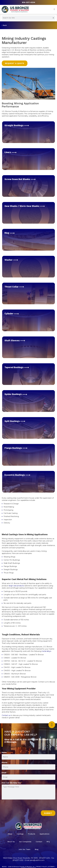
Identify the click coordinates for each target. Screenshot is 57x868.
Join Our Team (24, 849)
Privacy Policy (42, 867)
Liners (10, 152)
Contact (39, 842)
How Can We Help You (12, 783)
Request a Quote (15, 63)
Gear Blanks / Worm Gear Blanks (25, 206)
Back (4, 25)
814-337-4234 (29, 2)
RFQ (48, 842)
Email (5, 773)
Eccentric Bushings (17, 475)
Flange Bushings (16, 448)
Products (32, 834)
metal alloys (46, 651)
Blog (37, 849)
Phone (5, 763)
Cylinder (12, 314)
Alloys (10, 834)
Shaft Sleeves (15, 341)
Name (5, 752)
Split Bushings (15, 421)
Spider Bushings (16, 394)
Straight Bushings (17, 125)
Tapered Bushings (17, 367)
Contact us (6, 715)
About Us (11, 842)
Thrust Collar (14, 287)
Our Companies (25, 842)
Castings (20, 834)
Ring (10, 233)
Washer (11, 260)
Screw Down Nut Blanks (20, 179)
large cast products (16, 586)
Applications (44, 834)
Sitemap (51, 867)
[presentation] (19, 806)
